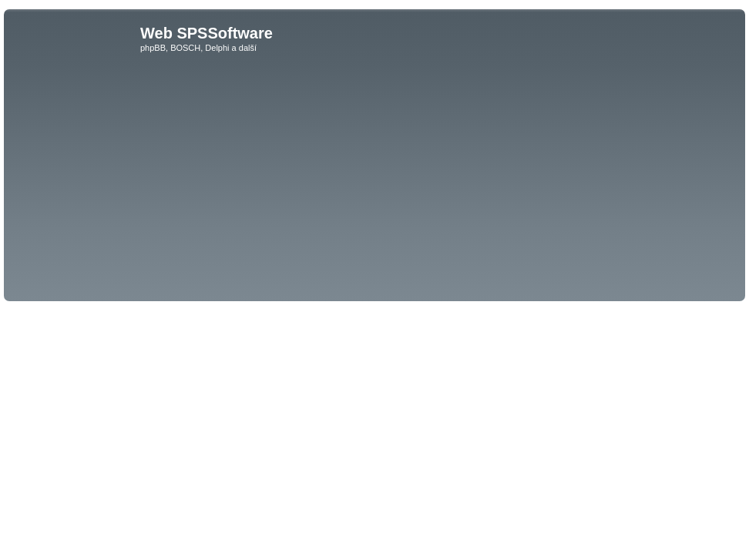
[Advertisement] (374, 182)
